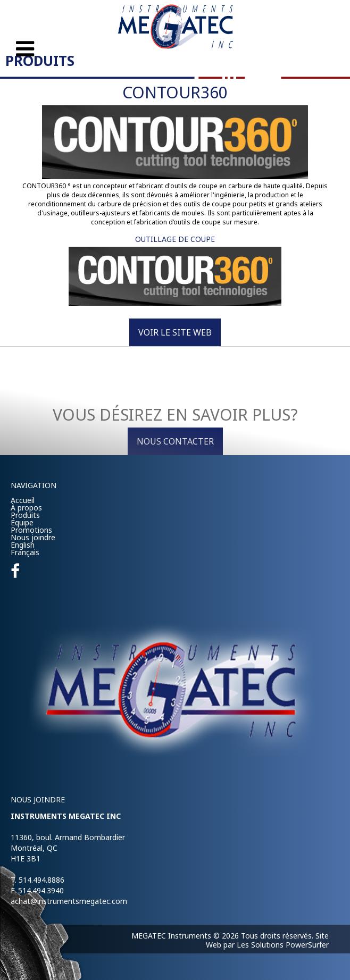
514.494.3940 (41, 890)
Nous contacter (175, 441)
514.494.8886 (41, 880)
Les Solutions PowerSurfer (283, 945)
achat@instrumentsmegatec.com (69, 901)
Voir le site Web (175, 332)
